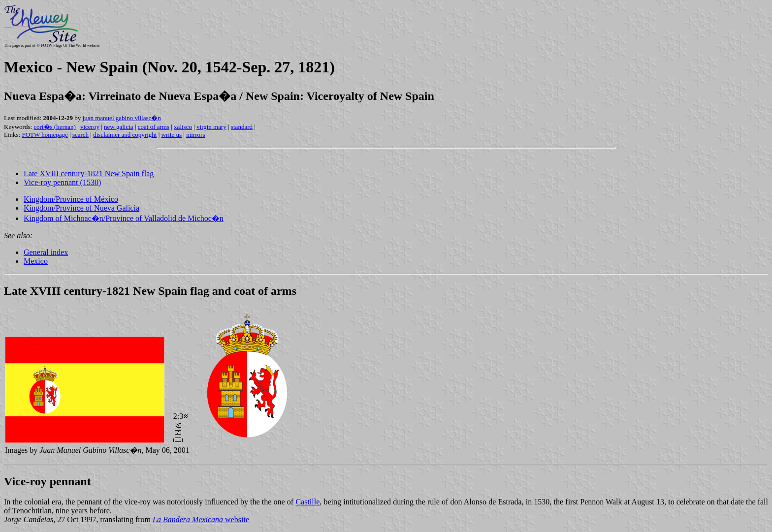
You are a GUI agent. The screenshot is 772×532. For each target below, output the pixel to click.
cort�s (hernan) (55, 127)
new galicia (119, 127)
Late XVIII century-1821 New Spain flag (89, 173)
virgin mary (211, 127)
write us (172, 135)
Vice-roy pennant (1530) (62, 182)
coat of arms (154, 127)
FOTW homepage (45, 135)
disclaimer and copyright (125, 135)
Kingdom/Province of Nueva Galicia (81, 208)
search (80, 135)
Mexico (36, 261)
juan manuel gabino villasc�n (122, 118)
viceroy (90, 127)
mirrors (195, 135)
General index (46, 252)
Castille (307, 502)
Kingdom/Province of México (71, 199)
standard (242, 127)
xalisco (183, 127)
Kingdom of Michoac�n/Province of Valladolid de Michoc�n (124, 218)
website (201, 519)
